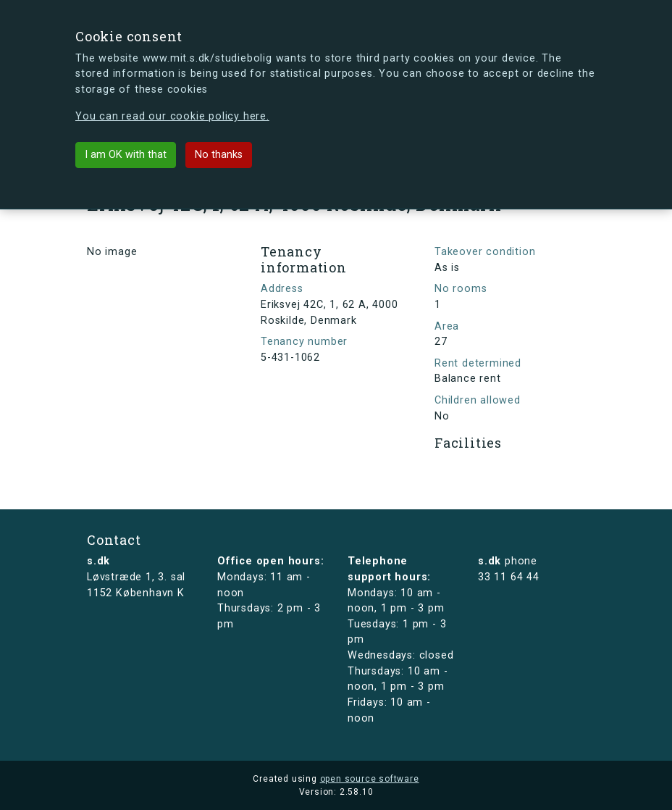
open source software (370, 779)
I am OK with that (126, 155)
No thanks (219, 155)
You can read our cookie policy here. (172, 116)
